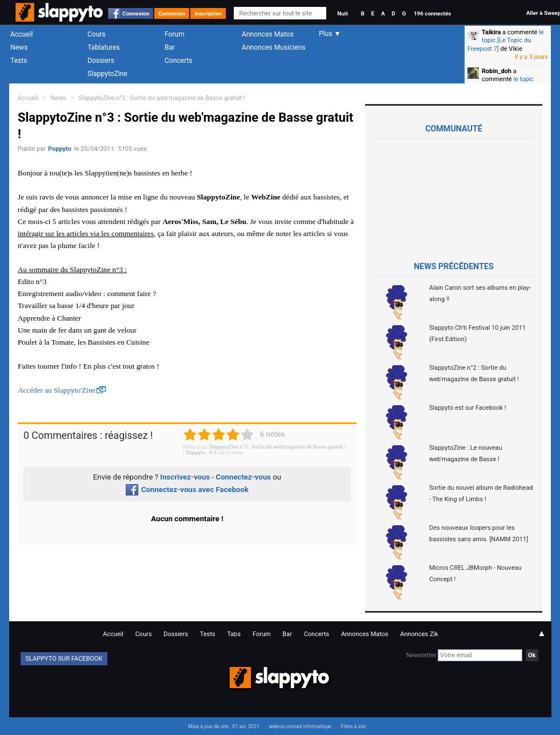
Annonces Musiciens (274, 47)
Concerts (179, 61)
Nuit (342, 13)
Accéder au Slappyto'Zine (57, 390)
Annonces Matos (268, 34)
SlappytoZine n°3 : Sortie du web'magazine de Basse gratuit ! (162, 98)
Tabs (234, 634)
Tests (19, 61)
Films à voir (353, 726)
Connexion (136, 13)
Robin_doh (497, 71)
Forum (175, 34)
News (19, 47)
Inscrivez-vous (185, 477)
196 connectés (432, 13)
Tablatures (104, 47)
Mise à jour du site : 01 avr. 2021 (223, 726)
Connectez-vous (244, 477)
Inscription (208, 13)
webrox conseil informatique (300, 726)
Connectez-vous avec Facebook (187, 490)
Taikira (491, 32)
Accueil (22, 34)
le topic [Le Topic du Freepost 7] (506, 41)
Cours (97, 34)
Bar (170, 47)
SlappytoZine (107, 74)
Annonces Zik (419, 634)
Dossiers (101, 61)
